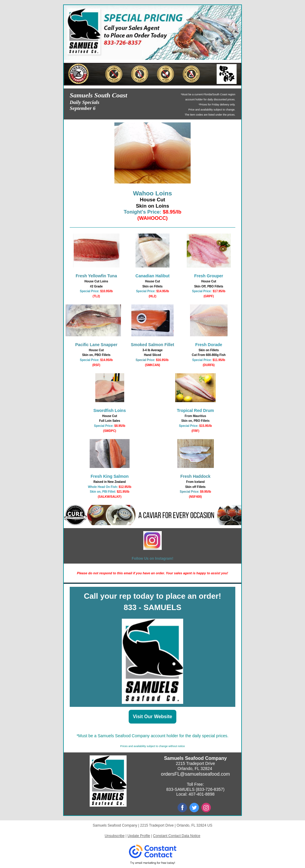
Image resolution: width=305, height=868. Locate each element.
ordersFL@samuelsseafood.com (195, 774)
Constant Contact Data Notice (177, 836)
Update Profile (139, 836)
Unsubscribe (115, 836)
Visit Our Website (152, 717)
